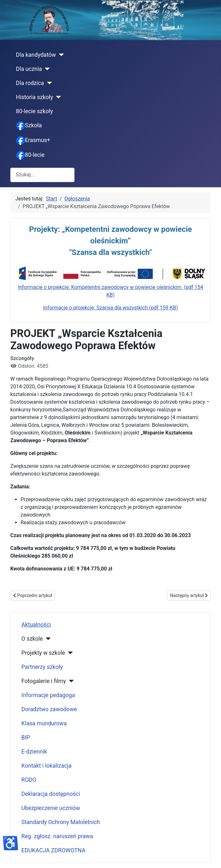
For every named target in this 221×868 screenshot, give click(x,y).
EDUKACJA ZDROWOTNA (53, 850)
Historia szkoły (35, 97)
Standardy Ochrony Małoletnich (61, 822)
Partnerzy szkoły (42, 667)
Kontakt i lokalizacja (47, 766)
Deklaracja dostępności (51, 794)
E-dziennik (34, 752)
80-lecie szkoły (35, 111)
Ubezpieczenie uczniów (51, 808)
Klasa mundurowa (44, 723)
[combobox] (42, 175)
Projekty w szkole (43, 653)
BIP (26, 737)
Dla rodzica (30, 83)
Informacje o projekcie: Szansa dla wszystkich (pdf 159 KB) (110, 308)
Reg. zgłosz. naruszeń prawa (57, 836)
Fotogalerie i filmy (44, 681)
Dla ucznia (29, 69)
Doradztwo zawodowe (49, 709)
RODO (29, 780)
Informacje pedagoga (48, 695)
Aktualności (36, 625)
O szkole (32, 639)
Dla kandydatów (36, 55)
